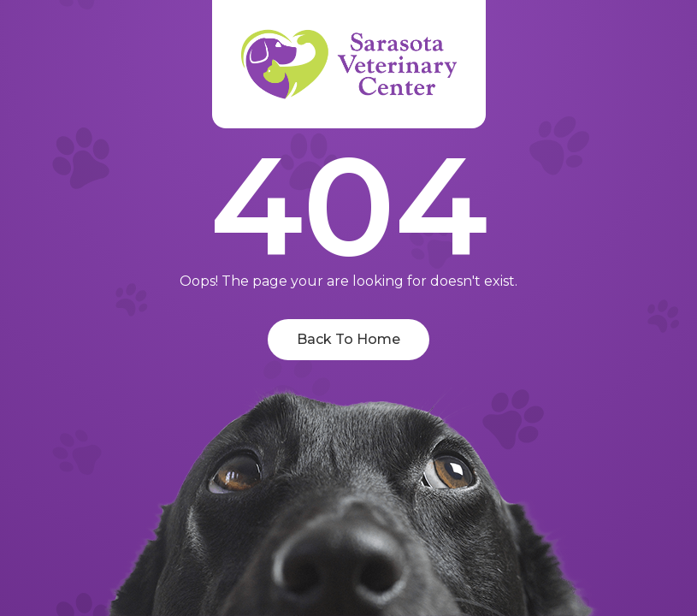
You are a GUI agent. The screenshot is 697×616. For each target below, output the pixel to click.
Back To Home (348, 339)
